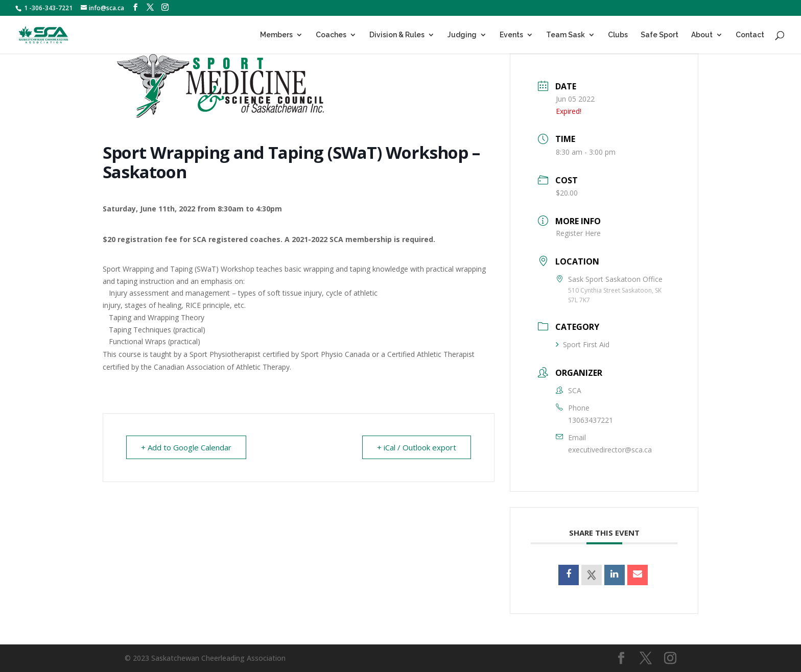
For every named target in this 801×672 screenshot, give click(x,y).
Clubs (618, 35)
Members (276, 35)
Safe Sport (659, 35)
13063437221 (591, 420)
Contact (750, 35)
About (702, 35)
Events (511, 35)
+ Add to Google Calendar (186, 447)
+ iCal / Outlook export (417, 447)
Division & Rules (397, 35)
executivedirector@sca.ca (610, 450)
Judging (462, 35)
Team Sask (566, 35)
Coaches (331, 35)
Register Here (578, 233)
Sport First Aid (583, 344)
